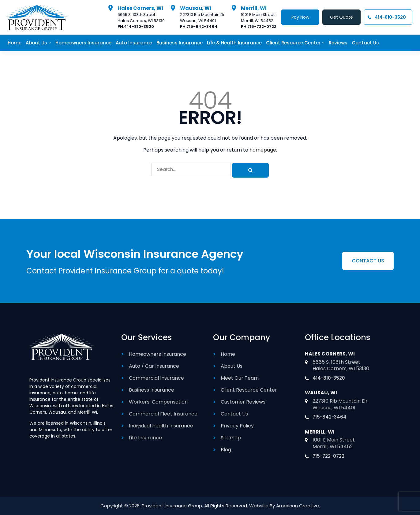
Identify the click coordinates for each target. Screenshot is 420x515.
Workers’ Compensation (158, 402)
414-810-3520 (139, 26)
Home (228, 354)
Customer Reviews (243, 402)
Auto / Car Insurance (154, 366)
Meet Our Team (240, 378)
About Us (232, 366)
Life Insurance (145, 438)
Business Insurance (152, 390)
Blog (226, 450)
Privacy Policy (237, 426)
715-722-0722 (262, 26)
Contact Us (234, 414)
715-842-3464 (202, 26)
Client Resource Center (249, 390)
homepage (263, 150)
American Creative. (298, 506)
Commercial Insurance (156, 378)
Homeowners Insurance (157, 354)
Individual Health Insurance (161, 426)
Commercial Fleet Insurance (163, 414)
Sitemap (231, 438)
